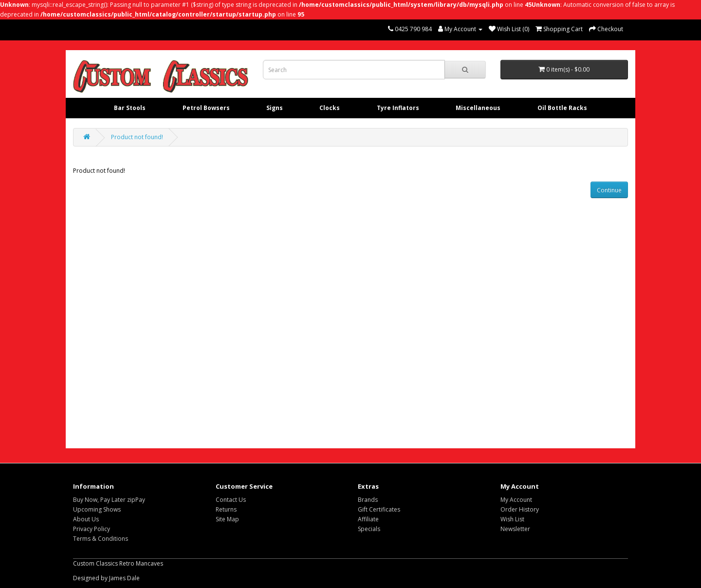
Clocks (330, 108)
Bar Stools (130, 108)
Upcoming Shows (97, 509)
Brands (368, 500)
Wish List (512, 519)
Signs (275, 108)
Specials (369, 529)
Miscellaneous (478, 108)
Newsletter (515, 529)
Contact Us (231, 500)
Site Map (227, 519)
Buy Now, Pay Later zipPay (109, 500)
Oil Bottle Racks (562, 108)
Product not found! (137, 137)
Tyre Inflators (398, 108)
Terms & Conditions (101, 539)
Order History (520, 509)
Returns (226, 509)
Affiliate (368, 519)
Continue (609, 190)
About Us (86, 519)
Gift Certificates (379, 509)
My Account (516, 500)
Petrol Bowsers (206, 108)
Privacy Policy (92, 529)
